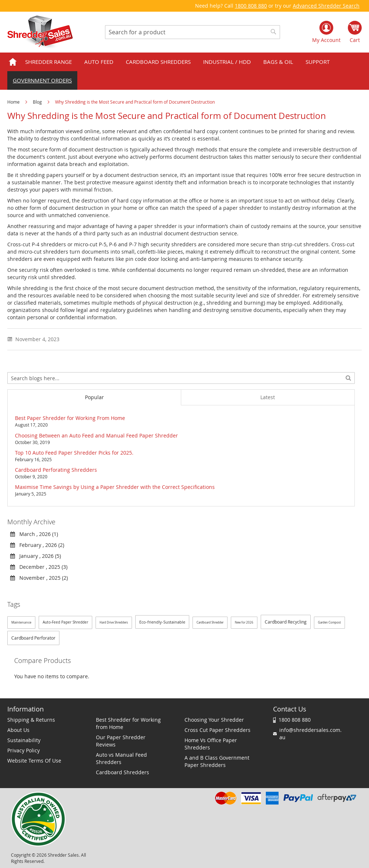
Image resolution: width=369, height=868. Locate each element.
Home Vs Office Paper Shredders (211, 744)
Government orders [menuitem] (42, 80)
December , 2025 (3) (39, 567)
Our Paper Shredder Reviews (121, 741)
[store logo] (40, 32)
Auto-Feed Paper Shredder (65, 622)
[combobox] (193, 32)
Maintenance (21, 622)
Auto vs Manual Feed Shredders (121, 758)
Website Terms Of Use (34, 761)
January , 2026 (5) (36, 556)
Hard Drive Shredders (114, 622)
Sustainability (24, 740)
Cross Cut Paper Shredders (217, 730)
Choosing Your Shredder (214, 720)
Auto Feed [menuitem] (99, 62)
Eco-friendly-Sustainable (162, 622)
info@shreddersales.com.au (310, 734)
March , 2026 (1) (34, 534)
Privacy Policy (24, 750)
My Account (326, 40)
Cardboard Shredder (210, 622)
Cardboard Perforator (33, 638)
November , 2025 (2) (39, 578)
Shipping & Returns (31, 720)
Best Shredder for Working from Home (128, 723)
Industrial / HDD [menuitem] (227, 62)
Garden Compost (329, 622)
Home (14, 102)
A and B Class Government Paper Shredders (217, 761)
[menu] (184, 71)
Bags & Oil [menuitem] (278, 62)
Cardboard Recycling (286, 622)
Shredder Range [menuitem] (48, 62)
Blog (38, 102)
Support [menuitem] (318, 62)
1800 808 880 (251, 6)
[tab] (94, 397)
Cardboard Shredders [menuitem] (158, 62)
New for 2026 (244, 622)
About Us (18, 730)
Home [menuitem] (13, 62)
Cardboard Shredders (123, 772)
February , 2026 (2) (37, 545)
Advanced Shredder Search (326, 6)
